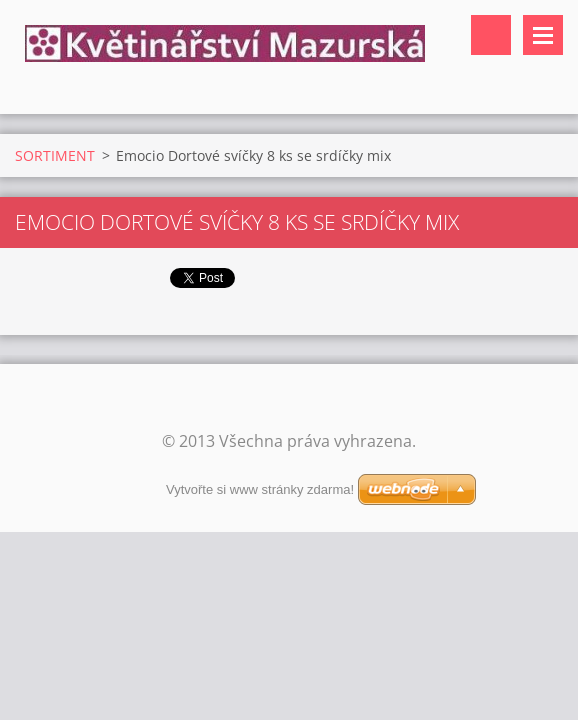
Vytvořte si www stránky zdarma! (260, 489)
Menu (543, 35)
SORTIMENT (55, 155)
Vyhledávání (491, 35)
